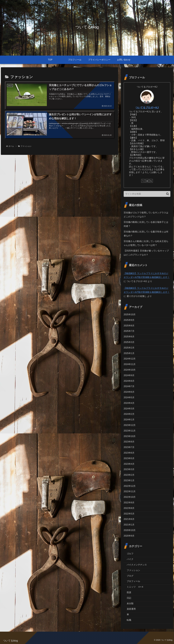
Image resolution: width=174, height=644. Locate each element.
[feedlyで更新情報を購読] (147, 181)
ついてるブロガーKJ (147, 108)
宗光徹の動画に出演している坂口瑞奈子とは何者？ (146, 224)
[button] (168, 194)
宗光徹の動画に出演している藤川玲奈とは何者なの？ (146, 234)
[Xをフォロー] (143, 181)
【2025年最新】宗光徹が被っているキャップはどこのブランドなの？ (146, 253)
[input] (147, 194)
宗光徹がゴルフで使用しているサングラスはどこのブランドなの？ (146, 215)
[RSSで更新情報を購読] (151, 181)
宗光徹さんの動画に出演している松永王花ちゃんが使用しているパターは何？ (146, 243)
